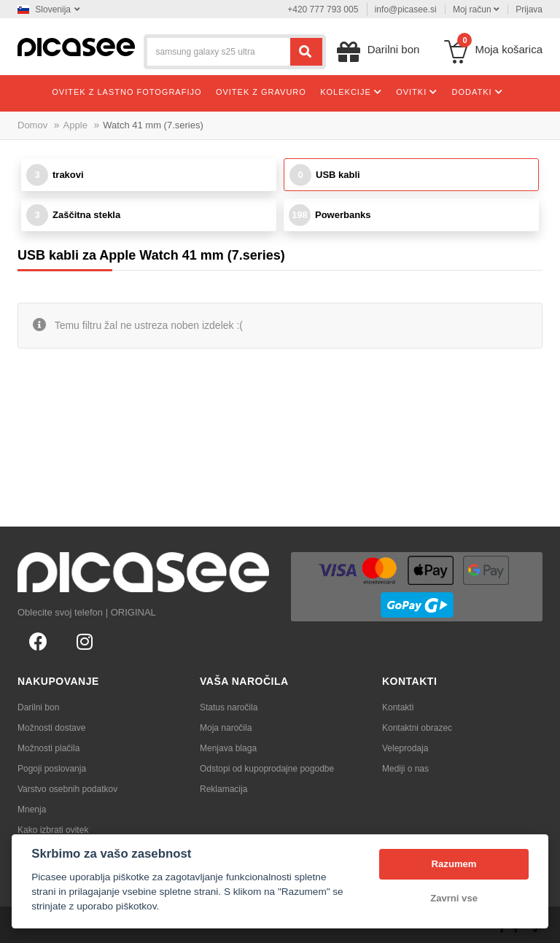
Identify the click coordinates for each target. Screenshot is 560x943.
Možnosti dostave (51, 728)
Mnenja (32, 810)
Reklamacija (223, 789)
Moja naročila (226, 728)
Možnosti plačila (48, 748)
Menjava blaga (228, 748)
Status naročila (229, 707)
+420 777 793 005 (323, 9)
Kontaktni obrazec (417, 728)
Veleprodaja (405, 748)
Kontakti (398, 707)
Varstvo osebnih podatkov (67, 789)
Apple (75, 125)
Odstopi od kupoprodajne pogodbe (267, 769)
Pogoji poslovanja (52, 769)
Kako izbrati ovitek (53, 830)
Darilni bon (38, 707)
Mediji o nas (405, 769)
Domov (32, 125)
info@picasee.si (406, 9)
